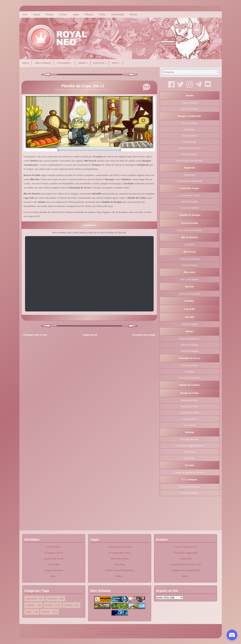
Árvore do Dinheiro (190, 208)
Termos (133, 15)
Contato (63, 15)
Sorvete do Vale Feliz (190, 378)
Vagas (76, 15)
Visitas (102, 15)
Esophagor (190, 129)
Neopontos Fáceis (54, 553)
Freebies (68, 605)
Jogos (84, 62)
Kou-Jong (190, 458)
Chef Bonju (189, 452)
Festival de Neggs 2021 (185, 553)
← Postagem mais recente (34, 335)
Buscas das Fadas (190, 406)
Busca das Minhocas (190, 338)
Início (25, 15)
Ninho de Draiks (190, 324)
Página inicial (90, 335)
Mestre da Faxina (189, 109)
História (50, 15)
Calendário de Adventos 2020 (185, 564)
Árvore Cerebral (190, 123)
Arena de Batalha (189, 202)
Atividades (66, 62)
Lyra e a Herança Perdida (190, 230)
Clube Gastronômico (190, 259)
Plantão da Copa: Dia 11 (83, 86)
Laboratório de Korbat (189, 148)
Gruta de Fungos (190, 265)
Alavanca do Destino (190, 487)
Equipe (37, 15)
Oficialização (117, 15)
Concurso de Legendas (189, 294)
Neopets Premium (190, 493)
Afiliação (89, 15)
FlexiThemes (111, 634)
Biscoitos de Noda (190, 439)
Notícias (46, 612)
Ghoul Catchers (190, 136)
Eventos (101, 62)
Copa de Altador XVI (186, 547)
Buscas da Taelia (190, 365)
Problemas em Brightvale (189, 181)
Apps (117, 62)
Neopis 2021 (186, 559)
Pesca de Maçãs (189, 154)
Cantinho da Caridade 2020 (185, 570)
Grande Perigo (190, 142)
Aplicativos (31, 599)
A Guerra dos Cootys (190, 195)
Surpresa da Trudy (54, 559)
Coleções (30, 605)
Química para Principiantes (190, 160)
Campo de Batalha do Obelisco (190, 472)
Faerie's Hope (190, 419)
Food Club (54, 564)
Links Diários (43, 63)
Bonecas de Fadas (190, 400)
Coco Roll (190, 244)
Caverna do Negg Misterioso (190, 446)
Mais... (54, 576)
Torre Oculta (190, 425)
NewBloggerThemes (136, 634)
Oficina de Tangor (189, 345)
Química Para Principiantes (120, 570)
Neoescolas (190, 175)
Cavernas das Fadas (190, 413)
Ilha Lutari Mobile (189, 279)
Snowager (190, 371)
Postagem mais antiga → (145, 335)
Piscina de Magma (189, 351)
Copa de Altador (190, 103)
